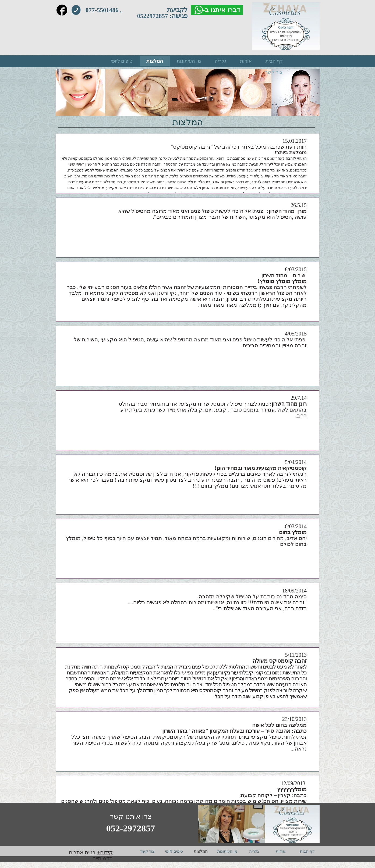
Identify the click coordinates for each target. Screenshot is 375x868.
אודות (246, 61)
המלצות (155, 61)
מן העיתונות (189, 61)
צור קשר (274, 72)
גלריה (220, 61)
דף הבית (274, 61)
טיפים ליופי (122, 61)
